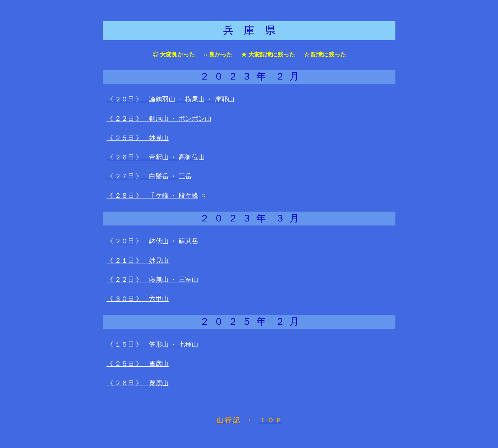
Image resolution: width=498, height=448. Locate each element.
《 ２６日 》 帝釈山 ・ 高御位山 (156, 157)
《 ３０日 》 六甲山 (138, 299)
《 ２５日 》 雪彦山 (138, 364)
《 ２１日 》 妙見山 (138, 260)
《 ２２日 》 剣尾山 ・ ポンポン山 (159, 119)
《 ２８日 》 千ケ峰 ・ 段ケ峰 (152, 196)
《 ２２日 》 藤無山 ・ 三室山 (152, 279)
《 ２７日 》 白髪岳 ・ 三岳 (149, 176)
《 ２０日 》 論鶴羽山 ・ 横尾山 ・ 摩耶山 (171, 99)
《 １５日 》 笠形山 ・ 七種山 (152, 344)
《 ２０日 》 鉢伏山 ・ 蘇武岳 (152, 241)
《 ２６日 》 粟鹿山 (138, 383)
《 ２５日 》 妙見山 (138, 138)
